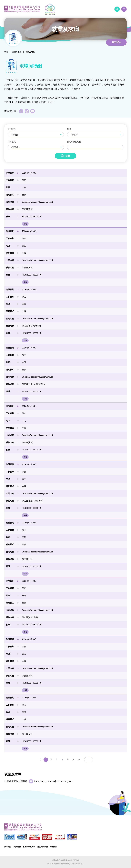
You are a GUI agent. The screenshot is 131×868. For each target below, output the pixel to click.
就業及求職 (17, 52)
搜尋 (68, 156)
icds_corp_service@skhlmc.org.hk (53, 781)
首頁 (6, 52)
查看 (25, 224)
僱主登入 (116, 42)
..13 (79, 760)
